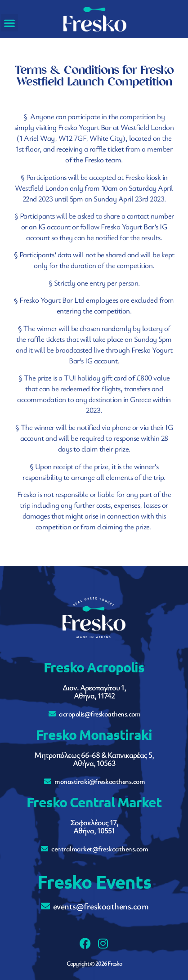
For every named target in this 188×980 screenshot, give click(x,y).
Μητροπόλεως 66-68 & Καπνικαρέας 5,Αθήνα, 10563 (94, 759)
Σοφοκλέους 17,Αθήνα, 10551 (94, 826)
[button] (10, 23)
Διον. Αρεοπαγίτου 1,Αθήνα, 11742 (94, 691)
